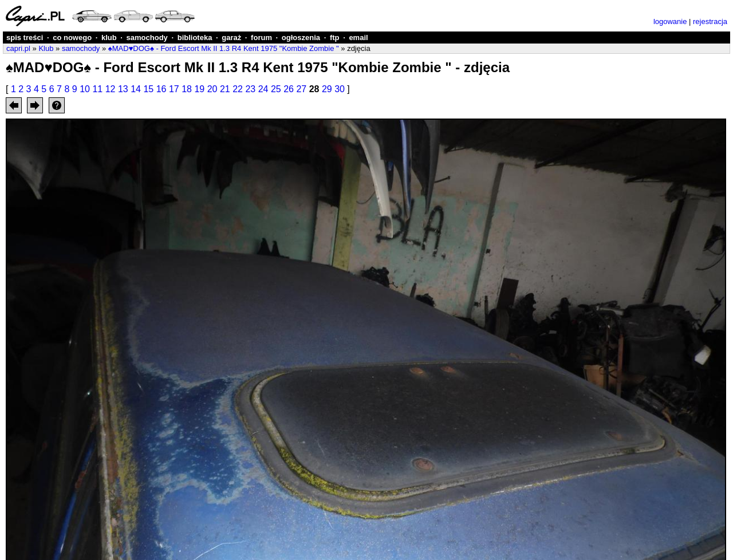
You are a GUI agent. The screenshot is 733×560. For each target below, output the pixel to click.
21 (225, 89)
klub (109, 38)
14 (136, 89)
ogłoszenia (301, 38)
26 (289, 89)
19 (199, 89)
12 (111, 89)
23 (250, 89)
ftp (335, 38)
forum (261, 38)
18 (187, 89)
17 (174, 89)
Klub (46, 48)
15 (148, 89)
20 (212, 89)
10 (85, 89)
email (358, 38)
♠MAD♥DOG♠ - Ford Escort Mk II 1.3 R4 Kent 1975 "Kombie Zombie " (224, 48)
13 (123, 89)
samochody (147, 38)
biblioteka (195, 38)
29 (327, 89)
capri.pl (18, 48)
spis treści (25, 38)
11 (97, 89)
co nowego (72, 38)
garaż (231, 38)
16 (161, 89)
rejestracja (710, 21)
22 (238, 89)
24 (263, 89)
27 (301, 89)
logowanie (670, 21)
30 (340, 89)
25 (276, 89)
